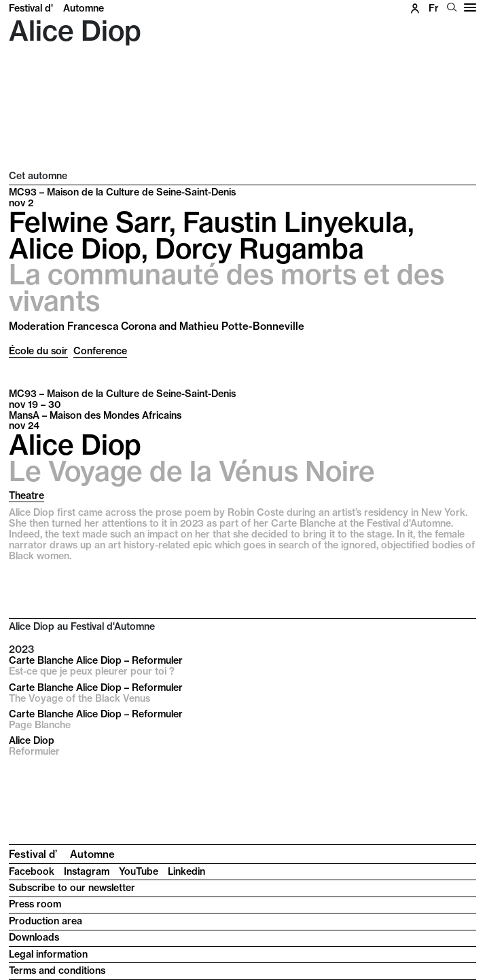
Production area (46, 921)
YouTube (139, 871)
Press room (35, 904)
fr (434, 8)
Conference (100, 351)
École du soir (38, 351)
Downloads (34, 937)
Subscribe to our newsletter (72, 888)
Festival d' (56, 8)
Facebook (32, 871)
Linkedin (186, 871)
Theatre (26, 495)
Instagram (87, 871)
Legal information (48, 954)
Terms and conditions (57, 970)
